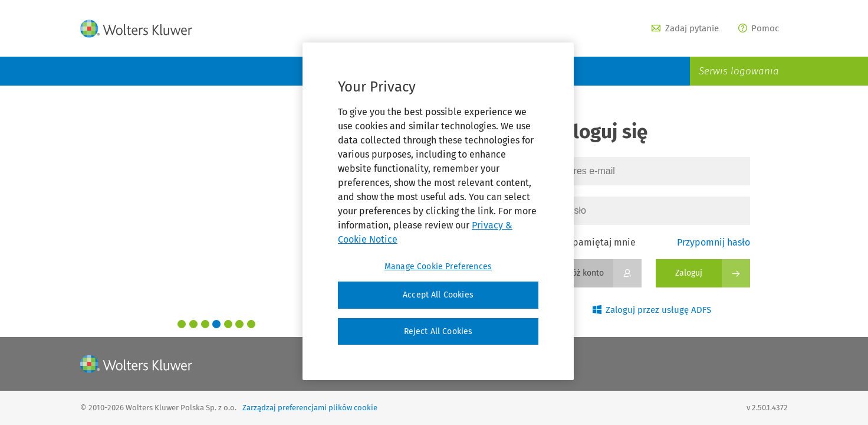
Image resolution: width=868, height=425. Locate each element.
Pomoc (759, 28)
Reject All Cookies (438, 331)
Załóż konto (582, 273)
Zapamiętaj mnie (594, 242)
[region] (438, 211)
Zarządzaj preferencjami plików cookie (310, 408)
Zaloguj (689, 273)
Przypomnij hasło (714, 242)
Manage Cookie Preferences (438, 267)
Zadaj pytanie (685, 28)
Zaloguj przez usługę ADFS (652, 310)
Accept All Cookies (438, 295)
